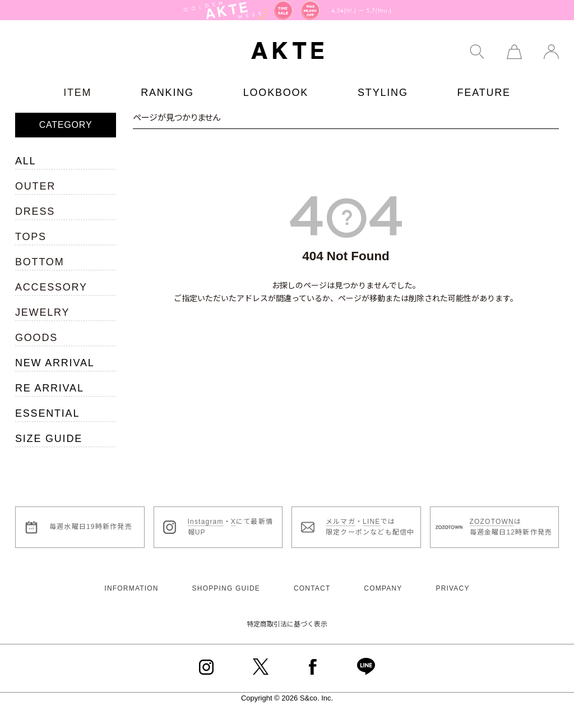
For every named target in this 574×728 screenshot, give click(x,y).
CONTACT (312, 588)
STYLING (383, 93)
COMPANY (383, 588)
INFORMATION (131, 588)
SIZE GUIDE (49, 439)
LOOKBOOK (276, 93)
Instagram (206, 522)
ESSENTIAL (47, 413)
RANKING (167, 93)
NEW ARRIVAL (55, 363)
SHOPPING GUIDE (226, 588)
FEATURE (484, 93)
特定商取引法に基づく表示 (287, 624)
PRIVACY (452, 588)
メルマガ (341, 522)
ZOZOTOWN (492, 522)
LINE (371, 522)
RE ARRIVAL (50, 388)
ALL (26, 161)
